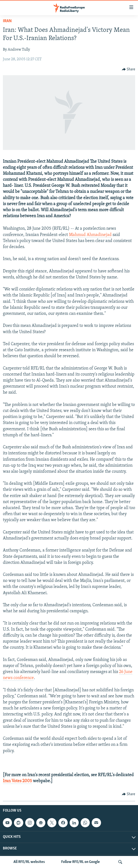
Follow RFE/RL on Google (81, 862)
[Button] (129, 69)
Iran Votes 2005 (17, 781)
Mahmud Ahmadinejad (90, 235)
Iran (7, 21)
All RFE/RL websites (29, 862)
